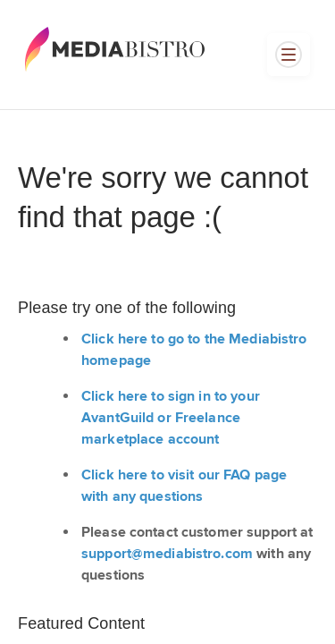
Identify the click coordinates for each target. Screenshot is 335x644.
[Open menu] (289, 55)
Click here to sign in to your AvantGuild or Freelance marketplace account (171, 418)
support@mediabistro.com (167, 554)
